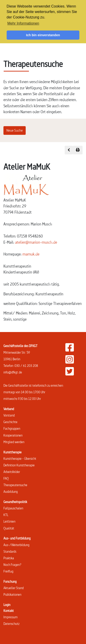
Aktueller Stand (14, 588)
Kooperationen (13, 435)
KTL (6, 515)
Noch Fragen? (12, 565)
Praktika (9, 558)
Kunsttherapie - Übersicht (20, 459)
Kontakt (9, 611)
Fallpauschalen (13, 508)
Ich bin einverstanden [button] (43, 35)
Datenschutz (11, 624)
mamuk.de (31, 254)
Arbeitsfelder (12, 472)
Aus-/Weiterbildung (16, 545)
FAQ (6, 478)
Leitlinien (9, 521)
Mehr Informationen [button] (23, 23)
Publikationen (12, 594)
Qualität (9, 528)
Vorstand (9, 415)
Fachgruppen (12, 428)
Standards (10, 551)
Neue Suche (15, 130)
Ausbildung (11, 492)
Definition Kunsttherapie (19, 465)
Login (7, 605)
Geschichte (10, 422)
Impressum (11, 617)
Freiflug (8, 571)
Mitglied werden (14, 442)
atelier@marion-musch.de (36, 242)
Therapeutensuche (15, 485)
